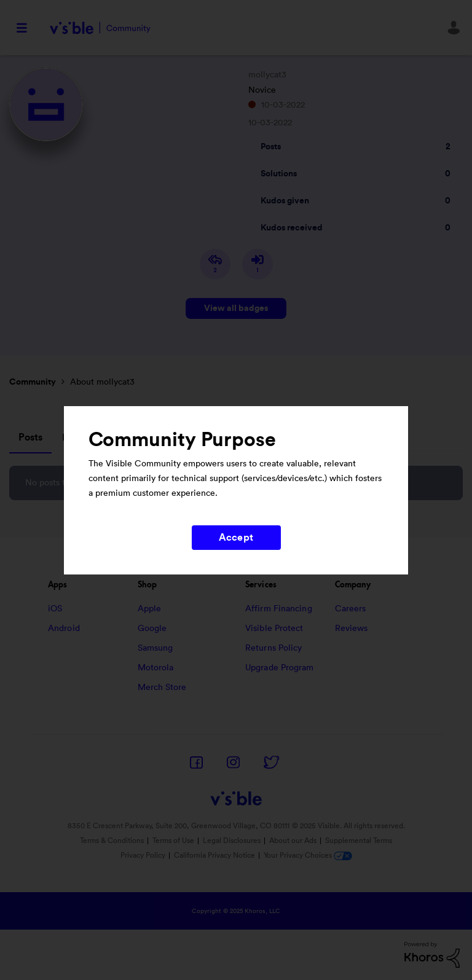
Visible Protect (274, 629)
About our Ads (293, 841)
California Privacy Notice (215, 855)
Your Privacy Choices (308, 855)
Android (64, 629)
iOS (55, 609)
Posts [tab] (30, 437)
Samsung (155, 648)
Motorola (156, 668)
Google (152, 629)
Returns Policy (273, 648)
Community (33, 382)
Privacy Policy (143, 855)
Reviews (352, 629)
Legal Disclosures (232, 841)
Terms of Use (173, 841)
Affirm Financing (279, 609)
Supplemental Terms (359, 841)
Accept (236, 538)
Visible (100, 28)
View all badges (236, 308)
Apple (150, 609)
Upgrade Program (280, 668)
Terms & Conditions (112, 841)
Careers (351, 609)
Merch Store (162, 688)
